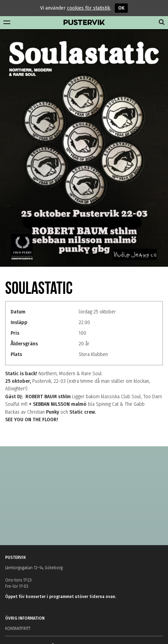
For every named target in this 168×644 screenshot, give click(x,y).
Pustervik (84, 23)
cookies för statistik (89, 8)
